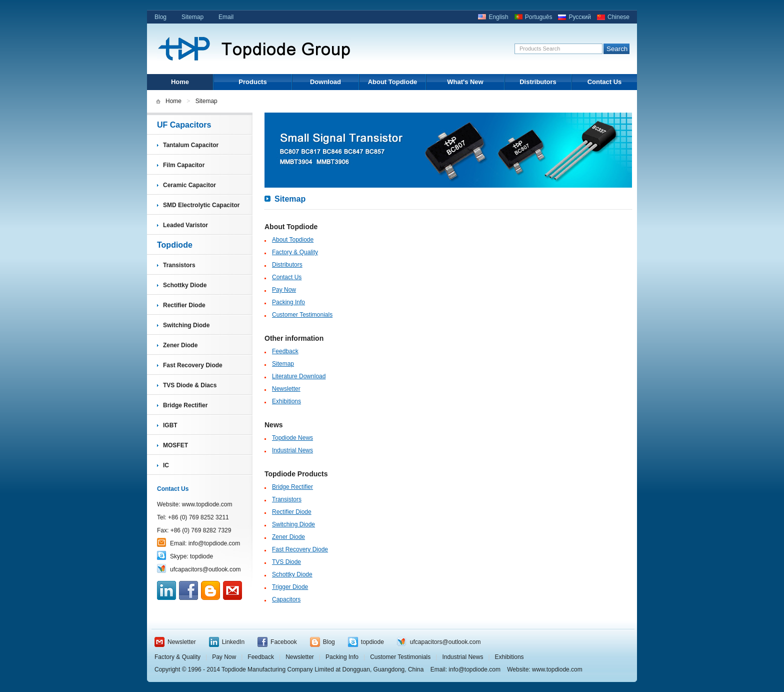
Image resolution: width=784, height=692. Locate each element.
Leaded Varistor (185, 225)
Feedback (285, 351)
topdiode (201, 556)
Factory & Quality (295, 252)
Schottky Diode (185, 285)
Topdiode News (292, 438)
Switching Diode (186, 325)
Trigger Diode (290, 587)
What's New (465, 82)
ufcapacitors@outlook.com (205, 569)
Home (180, 82)
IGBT (170, 425)
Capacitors (286, 599)
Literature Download (299, 376)
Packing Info (288, 302)
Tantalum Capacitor (191, 145)
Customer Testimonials (302, 315)
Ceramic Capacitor (189, 185)
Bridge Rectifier (185, 405)
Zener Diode (180, 345)
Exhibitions (286, 401)
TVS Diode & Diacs (190, 385)
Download (325, 82)
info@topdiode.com (214, 543)
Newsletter (286, 389)
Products (252, 82)
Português (539, 17)
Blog (160, 17)
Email (226, 17)
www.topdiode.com (207, 504)
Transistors (179, 265)
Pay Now (284, 290)
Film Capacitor (184, 165)
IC (166, 465)
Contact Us (605, 82)
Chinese (618, 17)
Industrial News (292, 450)
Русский (580, 17)
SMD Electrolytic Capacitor (201, 205)
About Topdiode (393, 82)
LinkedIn (233, 642)
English (498, 17)
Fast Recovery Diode (193, 365)
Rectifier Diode (184, 305)
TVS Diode (286, 562)
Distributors (538, 82)
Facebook (284, 642)
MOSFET (175, 445)
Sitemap (192, 17)
